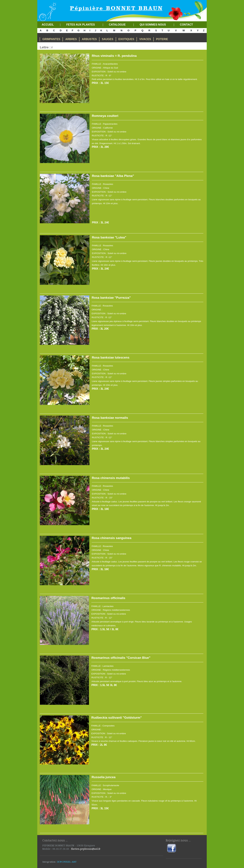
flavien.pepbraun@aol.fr (86, 849)
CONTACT (186, 25)
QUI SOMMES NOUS (153, 25)
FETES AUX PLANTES (80, 25)
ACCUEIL (47, 25)
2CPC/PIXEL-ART (67, 862)
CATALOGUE (117, 25)
